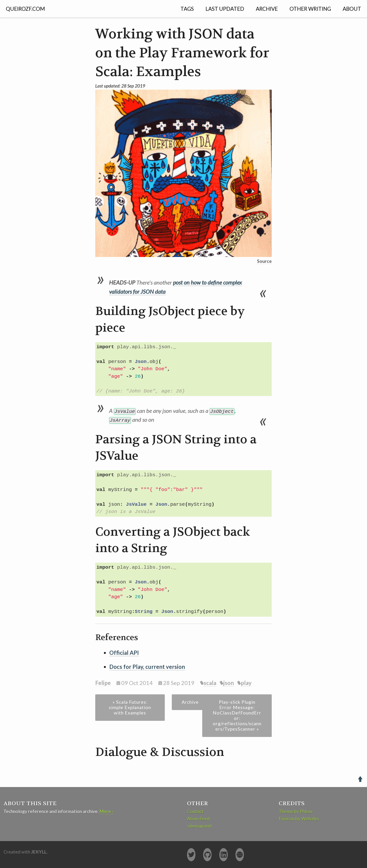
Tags (187, 9)
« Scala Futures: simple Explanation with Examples (130, 707)
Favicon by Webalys (299, 819)
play (246, 683)
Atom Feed (198, 819)
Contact (195, 811)
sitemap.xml (199, 826)
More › (106, 811)
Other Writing (310, 9)
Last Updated (225, 9)
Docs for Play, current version (147, 667)
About (352, 9)
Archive (267, 9)
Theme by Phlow (296, 811)
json (229, 683)
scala (210, 683)
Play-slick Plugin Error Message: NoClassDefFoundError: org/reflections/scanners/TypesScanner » (237, 715)
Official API (124, 653)
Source (264, 261)
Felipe (103, 683)
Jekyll (39, 852)
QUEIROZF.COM (25, 9)
